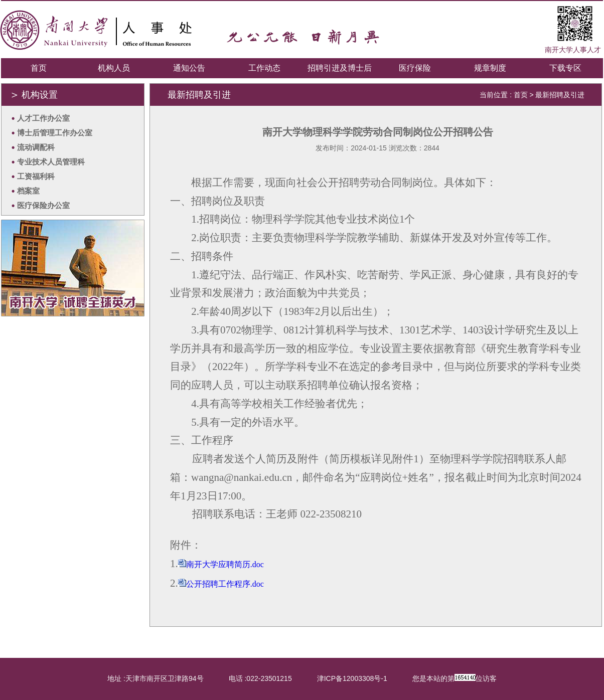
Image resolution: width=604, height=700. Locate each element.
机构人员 (114, 68)
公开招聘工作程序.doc (225, 584)
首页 (39, 68)
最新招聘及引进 (560, 95)
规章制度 (490, 68)
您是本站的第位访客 (455, 678)
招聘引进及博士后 (340, 68)
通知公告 (189, 68)
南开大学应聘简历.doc (225, 564)
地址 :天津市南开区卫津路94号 (155, 678)
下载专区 (565, 68)
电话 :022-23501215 (260, 678)
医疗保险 (415, 68)
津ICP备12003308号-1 (352, 678)
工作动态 (264, 68)
